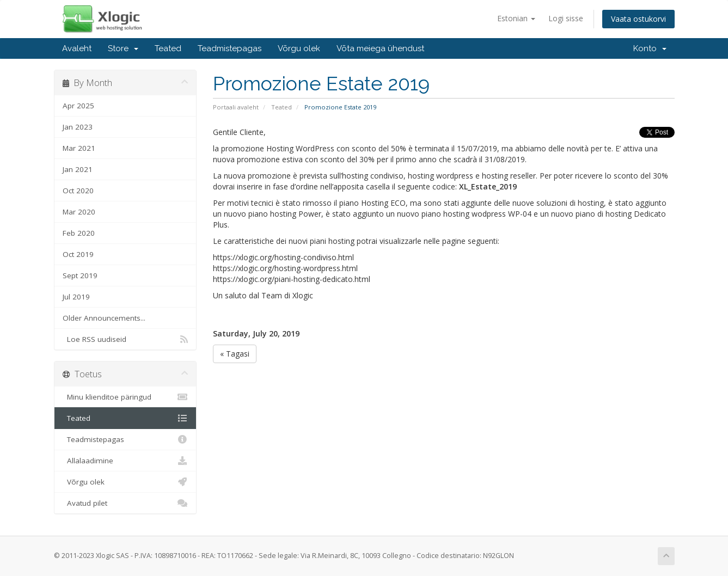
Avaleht (77, 48)
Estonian (516, 18)
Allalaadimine (126, 461)
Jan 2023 (78, 127)
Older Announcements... (104, 318)
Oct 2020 (78, 191)
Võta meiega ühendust (380, 48)
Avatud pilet (126, 503)
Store (123, 48)
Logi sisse (566, 18)
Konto (650, 48)
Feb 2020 (79, 233)
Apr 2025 (78, 106)
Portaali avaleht (236, 107)
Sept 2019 (80, 275)
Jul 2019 (76, 297)
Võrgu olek (299, 48)
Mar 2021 (79, 148)
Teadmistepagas (230, 48)
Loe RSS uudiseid (126, 339)
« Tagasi (235, 354)
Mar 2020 (79, 212)
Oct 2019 (78, 254)
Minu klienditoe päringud (126, 397)
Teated (168, 48)
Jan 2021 (78, 169)
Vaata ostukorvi (638, 19)
